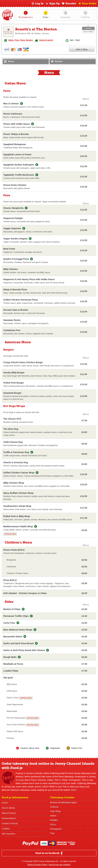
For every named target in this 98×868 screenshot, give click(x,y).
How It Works (8, 808)
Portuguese (56, 829)
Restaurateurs (9, 818)
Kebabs (54, 820)
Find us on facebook (49, 853)
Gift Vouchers (8, 834)
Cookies (6, 829)
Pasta (23, 40)
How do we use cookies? (60, 865)
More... (75, 790)
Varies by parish (46, 40)
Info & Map (82, 49)
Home (5, 803)
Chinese (54, 807)
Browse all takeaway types (63, 802)
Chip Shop (55, 811)
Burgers (29, 40)
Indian (53, 816)
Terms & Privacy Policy (37, 865)
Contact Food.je (10, 823)
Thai (52, 833)
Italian (11, 40)
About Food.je (9, 813)
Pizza (17, 40)
